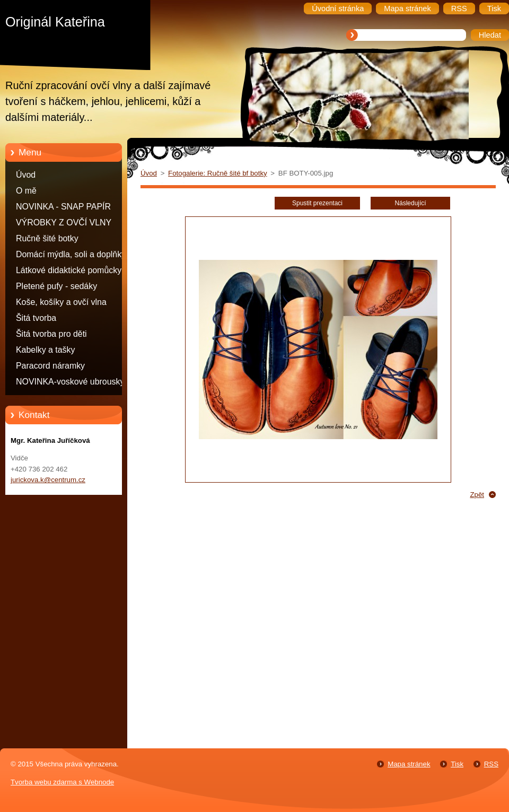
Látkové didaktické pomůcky (69, 270)
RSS (491, 764)
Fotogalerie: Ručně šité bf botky (218, 173)
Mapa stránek (409, 764)
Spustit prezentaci (317, 203)
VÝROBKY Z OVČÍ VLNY (64, 222)
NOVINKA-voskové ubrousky (70, 382)
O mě (26, 191)
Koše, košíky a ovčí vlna (61, 302)
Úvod (26, 175)
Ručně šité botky (47, 238)
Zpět (477, 495)
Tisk (457, 764)
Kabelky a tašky (46, 350)
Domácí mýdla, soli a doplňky (71, 254)
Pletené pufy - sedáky (56, 286)
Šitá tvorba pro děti (51, 334)
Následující (410, 203)
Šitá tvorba (36, 318)
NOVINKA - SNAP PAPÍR (63, 207)
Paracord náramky (50, 366)
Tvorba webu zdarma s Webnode (62, 782)
